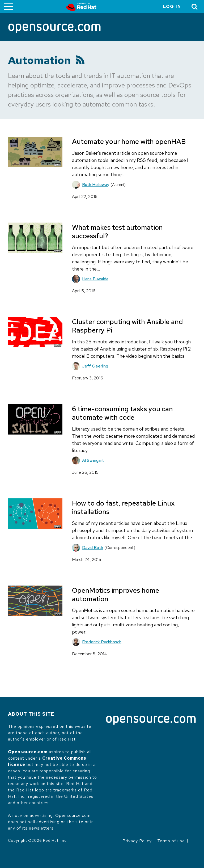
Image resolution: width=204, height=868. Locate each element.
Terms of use (171, 841)
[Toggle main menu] (8, 6)
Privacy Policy (137, 841)
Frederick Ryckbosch (102, 642)
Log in (172, 6)
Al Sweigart (93, 460)
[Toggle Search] (195, 6)
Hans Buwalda (95, 279)
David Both (93, 548)
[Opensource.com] (54, 29)
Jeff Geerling (95, 366)
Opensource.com (28, 752)
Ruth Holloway (96, 185)
